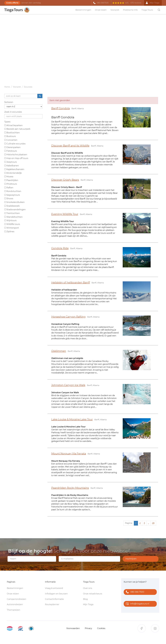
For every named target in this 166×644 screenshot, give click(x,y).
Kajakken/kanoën (14, 169)
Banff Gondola (61, 108)
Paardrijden (11, 180)
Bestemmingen (83, 10)
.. (148, 523)
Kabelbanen (12, 166)
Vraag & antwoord (54, 588)
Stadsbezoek (12, 206)
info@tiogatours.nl (137, 604)
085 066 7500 (134, 592)
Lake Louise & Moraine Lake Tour (72, 419)
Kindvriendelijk (13, 173)
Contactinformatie (54, 599)
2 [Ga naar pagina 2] (140, 523)
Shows (9, 199)
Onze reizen (101, 10)
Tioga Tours (147, 10)
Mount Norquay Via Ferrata (69, 454)
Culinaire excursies (15, 144)
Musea (9, 177)
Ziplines (9, 232)
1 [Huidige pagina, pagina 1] (136, 523)
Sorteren (9, 102)
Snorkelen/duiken (14, 202)
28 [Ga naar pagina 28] (153, 523)
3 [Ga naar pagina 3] (144, 523)
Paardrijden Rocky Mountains (70, 488)
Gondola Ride (60, 248)
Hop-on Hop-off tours (16, 158)
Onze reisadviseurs (93, 594)
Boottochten (12, 133)
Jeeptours (11, 162)
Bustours (10, 136)
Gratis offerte (12, 3)
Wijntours (10, 220)
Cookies (101, 628)
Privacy (88, 628)
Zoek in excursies (13, 112)
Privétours (11, 184)
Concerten (11, 140)
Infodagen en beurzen (56, 594)
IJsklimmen (59, 351)
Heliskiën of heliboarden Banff (71, 283)
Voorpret (115, 10)
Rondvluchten (13, 191)
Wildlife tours (12, 224)
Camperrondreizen (17, 599)
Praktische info (130, 10)
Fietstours (11, 151)
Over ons (88, 588)
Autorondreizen (15, 604)
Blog (85, 599)
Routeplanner (52, 604)
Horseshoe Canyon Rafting (68, 317)
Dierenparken (12, 147)
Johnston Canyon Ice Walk (68, 385)
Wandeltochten (13, 217)
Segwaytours (12, 195)
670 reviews (136, 3)
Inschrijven (131, 559)
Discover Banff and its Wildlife (70, 146)
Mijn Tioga (88, 604)
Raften (9, 188)
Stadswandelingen (15, 210)
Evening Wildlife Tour (65, 214)
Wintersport (12, 228)
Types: (7, 122)
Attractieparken (13, 125)
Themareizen (14, 610)
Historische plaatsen (16, 155)
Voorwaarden (73, 628)
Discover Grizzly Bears (65, 180)
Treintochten (12, 213)
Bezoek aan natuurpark (17, 129)
